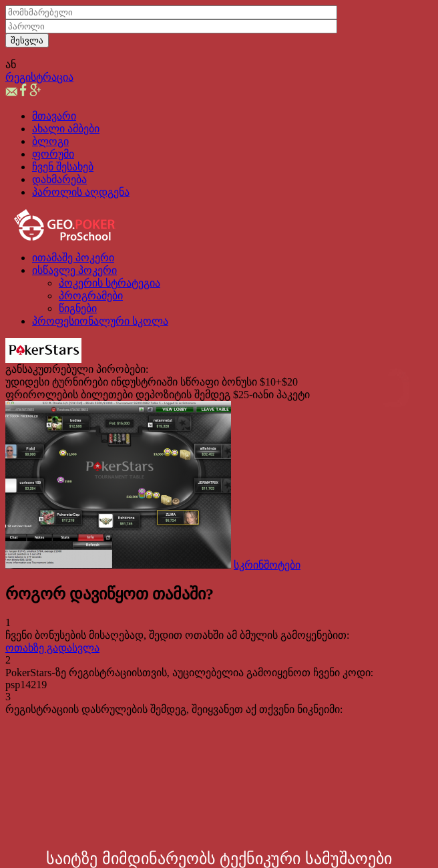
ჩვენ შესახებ (63, 167)
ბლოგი (50, 141)
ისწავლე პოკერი (74, 270)
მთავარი (54, 116)
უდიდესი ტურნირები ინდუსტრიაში (91, 382)
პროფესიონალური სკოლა (100, 321)
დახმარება (59, 179)
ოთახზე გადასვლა (52, 648)
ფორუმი (53, 154)
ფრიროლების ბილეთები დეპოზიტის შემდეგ (118, 395)
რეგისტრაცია (39, 77)
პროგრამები (91, 296)
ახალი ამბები (66, 129)
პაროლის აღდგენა (81, 192)
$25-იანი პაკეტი (271, 395)
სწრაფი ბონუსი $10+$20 (239, 382)
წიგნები (78, 308)
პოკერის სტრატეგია (109, 283)
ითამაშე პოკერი (73, 258)
